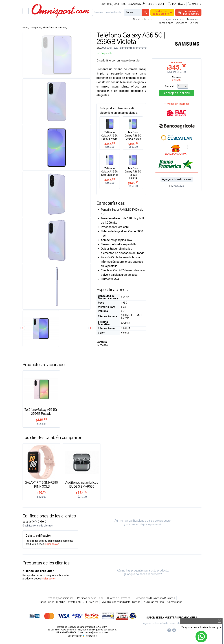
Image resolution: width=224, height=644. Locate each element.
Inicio (25, 28)
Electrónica (49, 28)
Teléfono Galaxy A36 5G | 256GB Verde (133, 136)
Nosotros (193, 19)
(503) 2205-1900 (117, 4)
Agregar (177, 93)
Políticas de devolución (90, 598)
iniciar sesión (52, 544)
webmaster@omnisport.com (94, 632)
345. (110, 144)
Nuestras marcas (154, 602)
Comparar (177, 186)
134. (82, 493)
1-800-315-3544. (155, 4)
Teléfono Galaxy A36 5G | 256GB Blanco (110, 172)
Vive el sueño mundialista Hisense (121, 602)
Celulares (61, 28)
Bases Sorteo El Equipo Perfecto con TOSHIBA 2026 (68, 602)
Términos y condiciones (170, 19)
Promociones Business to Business (178, 23)
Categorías (35, 28)
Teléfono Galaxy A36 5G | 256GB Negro (110, 136)
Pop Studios (89, 636)
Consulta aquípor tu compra (191, 12)
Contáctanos (175, 602)
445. (41, 420)
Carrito (195, 4)
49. (41, 493)
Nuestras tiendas (143, 19)
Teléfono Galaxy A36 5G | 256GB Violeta (133, 173)
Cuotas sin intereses (119, 598)
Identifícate (176, 4)
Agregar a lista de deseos (177, 179)
